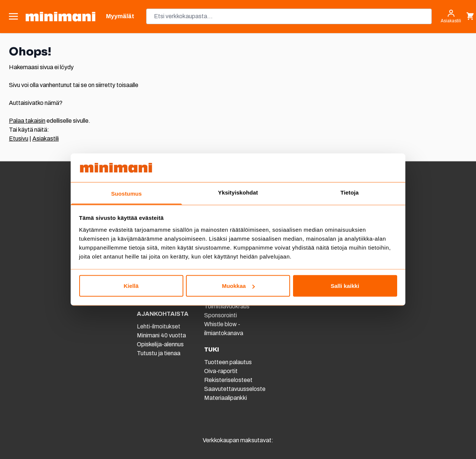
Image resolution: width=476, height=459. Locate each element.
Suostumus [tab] (127, 193)
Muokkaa (238, 286)
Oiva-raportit (221, 371)
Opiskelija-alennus (160, 344)
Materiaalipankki (226, 398)
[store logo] (60, 17)
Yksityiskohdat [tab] (238, 192)
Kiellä (131, 286)
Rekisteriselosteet (228, 380)
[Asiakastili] (451, 16)
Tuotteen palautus (229, 362)
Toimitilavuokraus (227, 306)
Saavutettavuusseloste (235, 389)
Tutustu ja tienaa (159, 353)
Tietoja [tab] (350, 192)
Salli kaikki (345, 286)
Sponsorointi (221, 315)
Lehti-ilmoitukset (159, 326)
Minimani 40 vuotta (161, 335)
